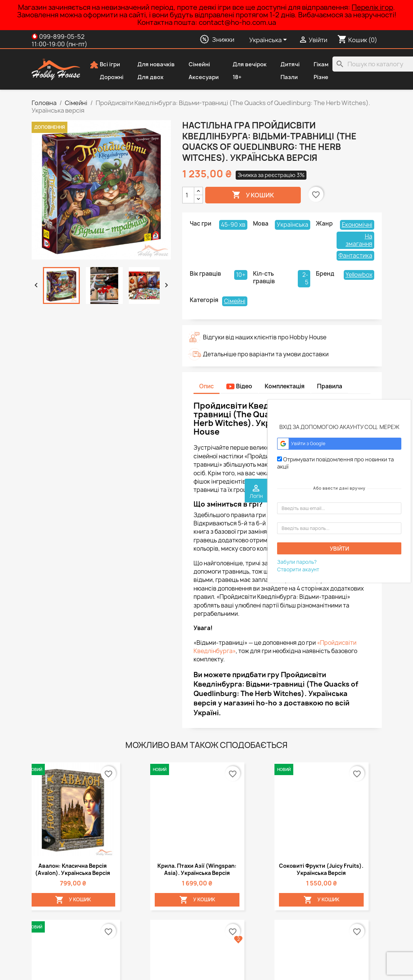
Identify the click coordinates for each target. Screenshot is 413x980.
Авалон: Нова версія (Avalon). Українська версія (52, 555)
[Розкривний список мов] (269, 40)
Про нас (42, 910)
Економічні (357, 225)
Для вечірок (245, 65)
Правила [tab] (330, 386)
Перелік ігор (372, 7)
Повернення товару (58, 940)
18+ (232, 78)
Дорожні (107, 78)
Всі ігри (105, 65)
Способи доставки (56, 881)
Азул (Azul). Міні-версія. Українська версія (152, 552)
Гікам (316, 65)
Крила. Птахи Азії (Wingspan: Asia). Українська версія (102, 426)
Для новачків (151, 65)
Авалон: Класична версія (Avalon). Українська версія (52, 426)
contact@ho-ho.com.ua (239, 916)
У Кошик (53, 471)
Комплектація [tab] (285, 386)
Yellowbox (359, 275)
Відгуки (41, 949)
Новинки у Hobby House (153, 891)
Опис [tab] (207, 386)
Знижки (132, 881)
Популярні (136, 900)
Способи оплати (53, 920)
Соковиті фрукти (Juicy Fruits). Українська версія (152, 423)
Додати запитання (73, 777)
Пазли (284, 78)
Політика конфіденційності (67, 891)
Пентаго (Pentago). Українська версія (102, 552)
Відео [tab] (239, 386)
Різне (316, 78)
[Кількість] (188, 195)
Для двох (145, 78)
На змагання (359, 240)
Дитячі (285, 65)
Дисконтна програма (59, 930)
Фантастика (355, 256)
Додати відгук (135, 777)
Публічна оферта (54, 900)
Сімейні (194, 65)
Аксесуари (199, 78)
